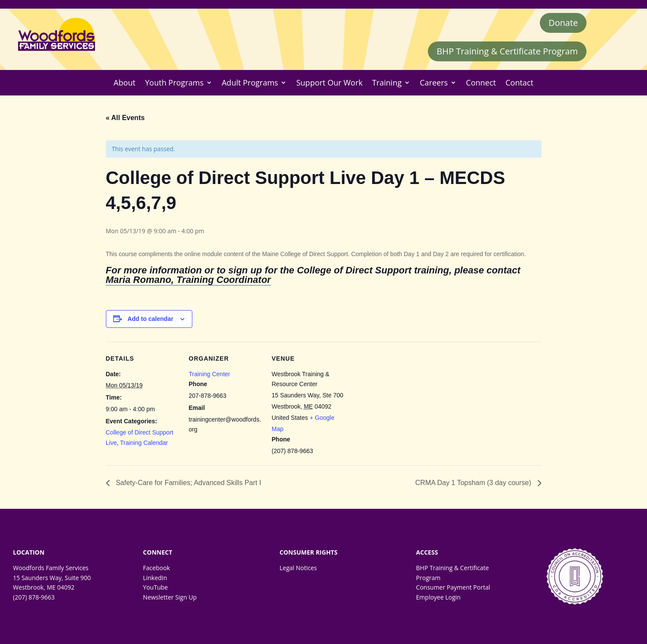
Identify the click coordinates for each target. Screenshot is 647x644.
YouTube (156, 588)
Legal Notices (298, 568)
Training (387, 83)
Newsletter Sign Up (170, 597)
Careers (434, 83)
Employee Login (438, 597)
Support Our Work (329, 83)
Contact (519, 83)
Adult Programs (250, 83)
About (125, 83)
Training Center (210, 374)
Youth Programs (174, 83)
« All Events (125, 118)
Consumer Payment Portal (453, 588)
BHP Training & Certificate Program (507, 51)
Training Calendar (144, 443)
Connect (481, 83)
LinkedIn (155, 578)
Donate (563, 23)
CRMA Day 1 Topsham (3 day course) (474, 483)
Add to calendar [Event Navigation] (150, 319)
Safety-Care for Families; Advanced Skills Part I (188, 483)
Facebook (156, 568)
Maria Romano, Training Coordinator (188, 280)
